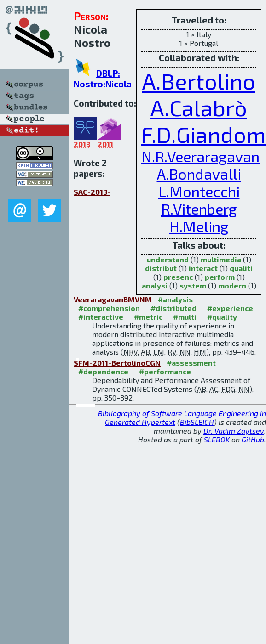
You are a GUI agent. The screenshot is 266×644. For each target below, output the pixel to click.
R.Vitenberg (199, 209)
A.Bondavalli (199, 174)
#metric (148, 317)
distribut (161, 268)
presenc (178, 277)
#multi (185, 317)
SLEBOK (217, 439)
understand (168, 259)
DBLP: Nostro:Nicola (103, 79)
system (193, 285)
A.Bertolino (199, 81)
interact (203, 268)
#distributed (173, 308)
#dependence (103, 371)
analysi (155, 285)
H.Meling (199, 226)
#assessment (191, 363)
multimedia (221, 259)
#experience (230, 308)
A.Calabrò (199, 107)
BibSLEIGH (197, 422)
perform (220, 277)
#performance (165, 371)
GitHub (253, 439)
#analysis (175, 299)
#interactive (101, 317)
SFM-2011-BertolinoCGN (117, 363)
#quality (222, 317)
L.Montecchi (199, 191)
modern (232, 285)
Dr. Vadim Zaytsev (234, 431)
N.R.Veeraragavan (200, 156)
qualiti (241, 268)
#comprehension (109, 308)
